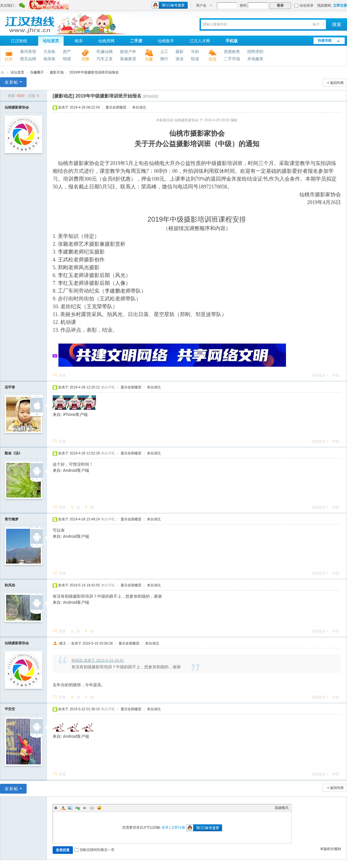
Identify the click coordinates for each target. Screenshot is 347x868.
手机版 (232, 41)
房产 (67, 52)
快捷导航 (325, 41)
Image (70, 808)
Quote (85, 808)
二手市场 (232, 59)
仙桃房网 (106, 41)
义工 (164, 52)
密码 (243, 5)
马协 (195, 52)
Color (63, 808)
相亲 (79, 41)
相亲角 (49, 59)
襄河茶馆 (28, 52)
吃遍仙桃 (105, 52)
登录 (165, 827)
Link (77, 808)
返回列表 (337, 83)
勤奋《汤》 (13, 453)
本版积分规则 (331, 849)
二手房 (136, 41)
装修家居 (128, 59)
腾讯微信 (22, 6)
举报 (336, 375)
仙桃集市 (166, 41)
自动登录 (304, 5)
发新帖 (12, 82)
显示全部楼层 (116, 107)
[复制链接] (151, 96)
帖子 (316, 24)
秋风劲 (10, 585)
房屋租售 (232, 52)
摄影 (180, 52)
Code (92, 808)
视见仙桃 (28, 59)
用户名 (201, 5)
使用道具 (318, 375)
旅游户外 (128, 52)
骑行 (164, 59)
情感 (67, 59)
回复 (62, 375)
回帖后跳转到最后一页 (95, 850)
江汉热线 (19, 41)
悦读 (195, 59)
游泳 (180, 59)
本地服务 (255, 59)
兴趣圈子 (37, 72)
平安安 (10, 709)
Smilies (99, 808)
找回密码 (324, 5)
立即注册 (340, 5)
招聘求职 (255, 52)
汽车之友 (105, 59)
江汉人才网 (200, 41)
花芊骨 (10, 387)
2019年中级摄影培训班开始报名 (94, 72)
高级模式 (282, 808)
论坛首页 (51, 41)
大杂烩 (49, 52)
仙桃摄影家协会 (17, 107)
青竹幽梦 (12, 519)
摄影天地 (57, 72)
